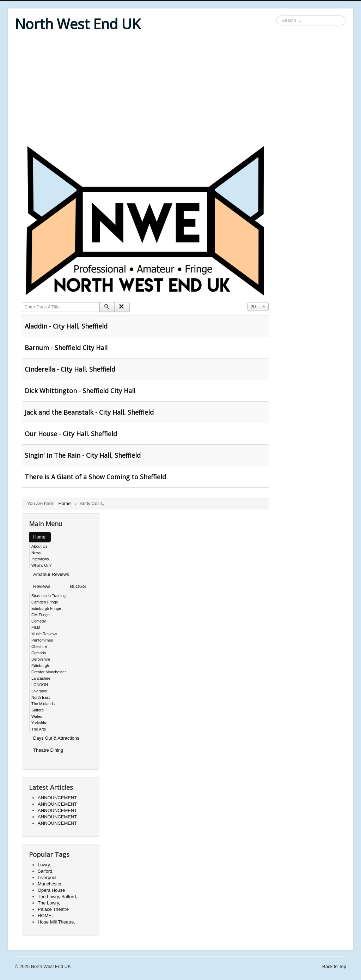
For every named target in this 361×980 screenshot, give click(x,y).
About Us (39, 546)
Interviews (40, 559)
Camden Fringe (45, 602)
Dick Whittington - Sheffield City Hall (80, 391)
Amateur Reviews (51, 574)
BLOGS (78, 586)
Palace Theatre (53, 909)
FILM (36, 627)
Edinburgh (40, 666)
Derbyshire (41, 659)
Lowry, (44, 865)
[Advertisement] (180, 89)
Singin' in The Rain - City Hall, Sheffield (83, 455)
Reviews (42, 586)
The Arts (39, 729)
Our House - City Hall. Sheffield (71, 434)
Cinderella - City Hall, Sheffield (70, 369)
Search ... (277, 16)
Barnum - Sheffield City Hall (66, 348)
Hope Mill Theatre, (56, 922)
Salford (38, 710)
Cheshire (39, 647)
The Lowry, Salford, (57, 897)
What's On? (41, 565)
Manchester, (50, 884)
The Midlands (43, 704)
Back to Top (334, 966)
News (36, 553)
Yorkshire (39, 723)
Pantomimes (42, 640)
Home (39, 537)
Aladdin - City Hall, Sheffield (66, 326)
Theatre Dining (48, 750)
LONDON (40, 685)
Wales (37, 716)
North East (41, 697)
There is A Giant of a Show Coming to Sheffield (95, 477)
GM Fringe (41, 615)
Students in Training (48, 596)
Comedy (39, 621)
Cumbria (39, 653)
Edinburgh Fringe (46, 608)
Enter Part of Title (22, 302)
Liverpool (39, 691)
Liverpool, (48, 877)
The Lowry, (49, 903)
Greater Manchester (49, 672)
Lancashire (41, 678)
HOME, (45, 916)
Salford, (46, 871)
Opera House (51, 890)
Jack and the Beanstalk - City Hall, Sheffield (89, 412)
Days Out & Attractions (56, 738)
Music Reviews (44, 634)
